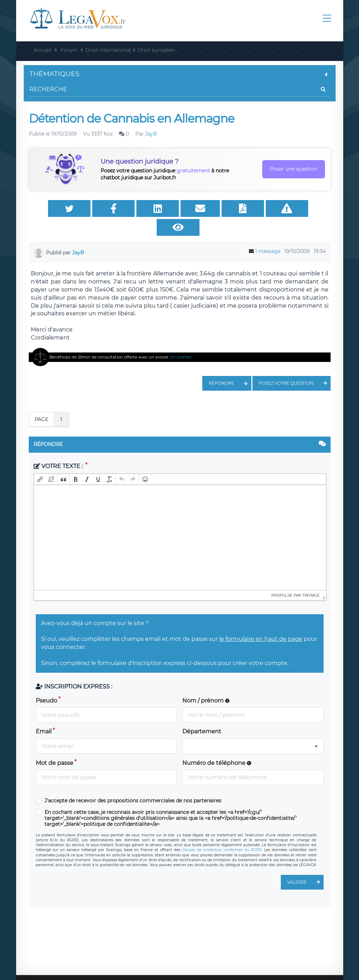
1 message (268, 234)
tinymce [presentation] (311, 578)
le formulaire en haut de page (261, 622)
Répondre (230, 366)
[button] (40, 462)
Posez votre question (295, 366)
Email (44, 715)
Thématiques (180, 74)
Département (202, 715)
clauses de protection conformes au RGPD (222, 833)
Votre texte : (59, 449)
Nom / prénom (206, 684)
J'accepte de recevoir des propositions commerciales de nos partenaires (133, 784)
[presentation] (40, 462)
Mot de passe (55, 746)
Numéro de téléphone (217, 746)
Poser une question (294, 169)
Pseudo (46, 684)
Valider (305, 865)
